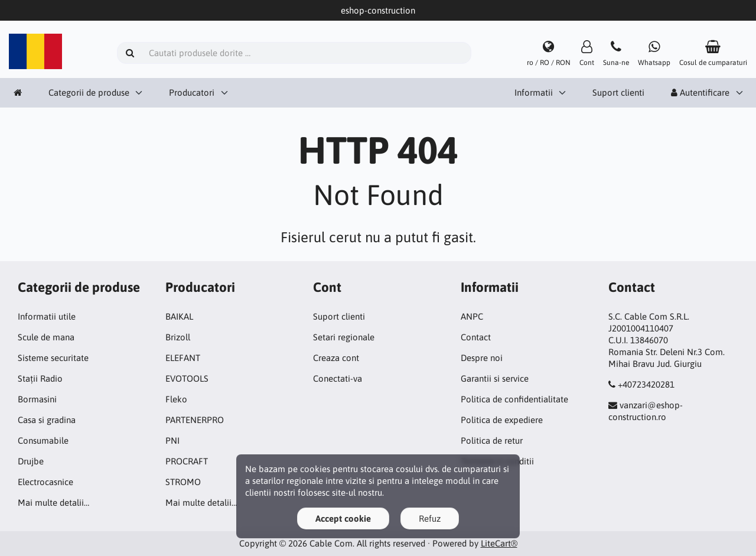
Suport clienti (618, 92)
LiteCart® (499, 543)
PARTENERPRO (195, 420)
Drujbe (31, 461)
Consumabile (43, 440)
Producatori (192, 92)
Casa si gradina (47, 420)
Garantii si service (495, 378)
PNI (172, 440)
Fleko (176, 399)
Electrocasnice (45, 482)
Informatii (534, 92)
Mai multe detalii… (53, 503)
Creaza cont (336, 358)
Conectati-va (338, 378)
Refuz (430, 518)
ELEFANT (183, 358)
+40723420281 (646, 384)
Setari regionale (344, 337)
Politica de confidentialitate (514, 399)
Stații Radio (40, 378)
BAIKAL (179, 316)
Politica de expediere (502, 420)
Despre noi (482, 358)
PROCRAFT (187, 461)
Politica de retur (492, 440)
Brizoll (178, 337)
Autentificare (700, 92)
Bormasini (37, 399)
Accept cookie (343, 518)
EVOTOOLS (187, 378)
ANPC (472, 316)
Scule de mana (46, 337)
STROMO (183, 482)
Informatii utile (47, 316)
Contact (476, 337)
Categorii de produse (89, 92)
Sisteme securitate (53, 358)
